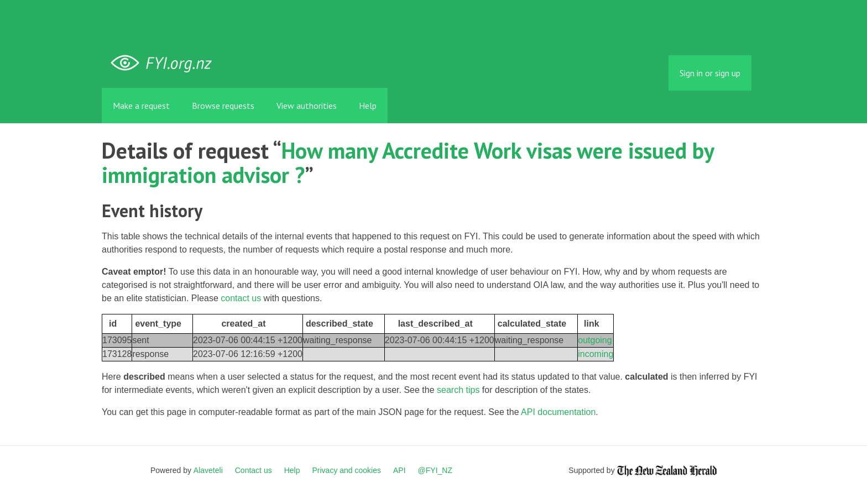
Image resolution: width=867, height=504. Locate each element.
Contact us (254, 470)
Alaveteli (208, 470)
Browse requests (223, 106)
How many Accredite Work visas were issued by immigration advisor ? (408, 162)
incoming (596, 354)
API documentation (558, 412)
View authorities (307, 106)
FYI (165, 63)
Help (368, 106)
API (399, 470)
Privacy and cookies (346, 470)
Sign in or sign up (710, 73)
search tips (458, 390)
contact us (241, 298)
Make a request (141, 106)
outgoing (595, 340)
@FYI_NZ (435, 470)
